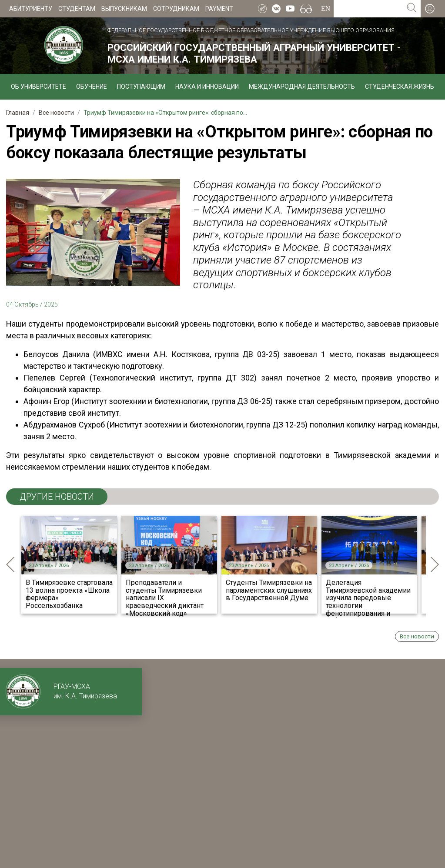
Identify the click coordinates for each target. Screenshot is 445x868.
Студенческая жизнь (400, 87)
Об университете (38, 87)
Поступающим (141, 87)
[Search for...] (368, 9)
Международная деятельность (302, 87)
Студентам (77, 9)
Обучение (92, 87)
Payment (219, 9)
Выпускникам (124, 9)
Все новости (417, 636)
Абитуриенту (31, 9)
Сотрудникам (176, 9)
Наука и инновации (207, 87)
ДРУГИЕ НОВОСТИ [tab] (57, 497)
